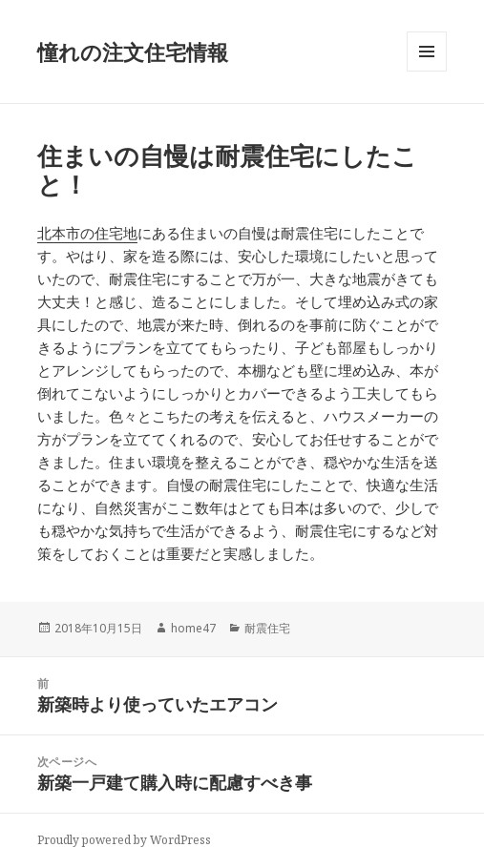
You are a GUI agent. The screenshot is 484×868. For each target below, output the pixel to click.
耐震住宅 (267, 628)
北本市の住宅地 (87, 233)
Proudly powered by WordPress (124, 840)
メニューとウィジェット (427, 71)
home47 (193, 628)
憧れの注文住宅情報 (133, 52)
